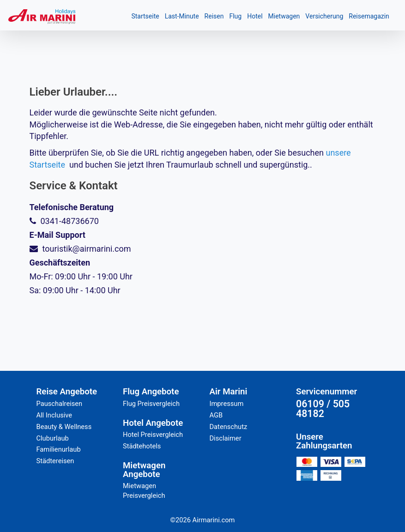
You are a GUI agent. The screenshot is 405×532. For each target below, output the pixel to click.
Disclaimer (226, 438)
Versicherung (324, 16)
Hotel (255, 16)
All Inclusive (54, 415)
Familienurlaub (59, 449)
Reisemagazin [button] (369, 16)
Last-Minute (182, 16)
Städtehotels (142, 446)
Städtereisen (55, 461)
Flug (235, 16)
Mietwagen (284, 16)
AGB (216, 415)
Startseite (145, 16)
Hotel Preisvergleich (153, 435)
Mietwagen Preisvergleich (144, 491)
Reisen (214, 16)
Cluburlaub (53, 438)
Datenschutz (229, 427)
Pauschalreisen (60, 404)
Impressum (227, 404)
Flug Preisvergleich (151, 404)
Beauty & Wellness (64, 427)
